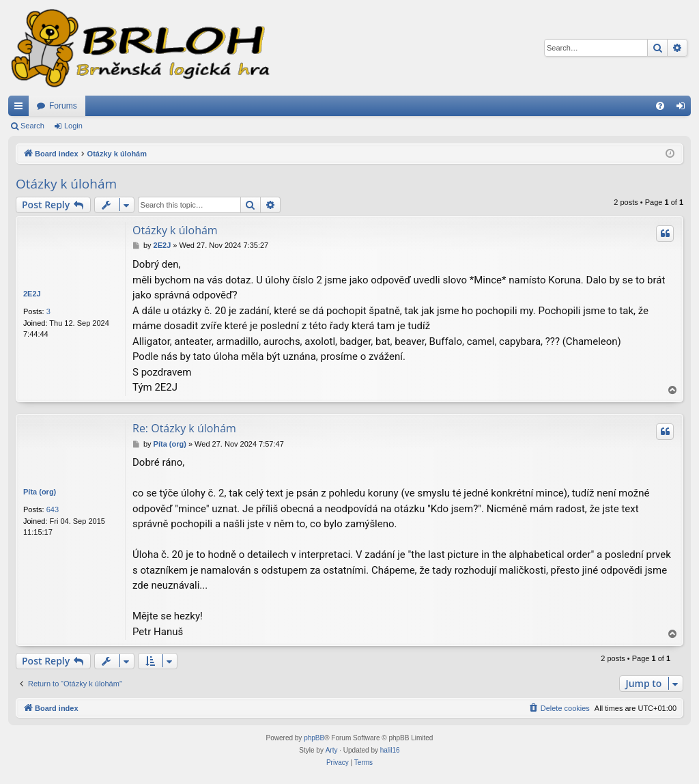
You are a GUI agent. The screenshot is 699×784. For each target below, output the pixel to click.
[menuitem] (660, 106)
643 (53, 509)
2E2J (32, 294)
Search (32, 126)
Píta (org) (40, 492)
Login (73, 126)
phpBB (314, 738)
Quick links (21, 109)
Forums (63, 106)
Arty (332, 750)
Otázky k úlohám (66, 184)
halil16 (390, 750)
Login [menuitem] (684, 109)
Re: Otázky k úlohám (184, 428)
